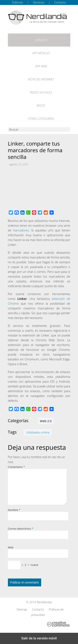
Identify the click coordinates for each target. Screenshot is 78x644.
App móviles (41, 53)
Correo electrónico (21, 529)
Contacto (60, 2)
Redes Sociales (41, 92)
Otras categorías (41, 119)
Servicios (39, 2)
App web (41, 66)
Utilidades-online (38, 432)
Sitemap (22, 609)
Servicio (41, 40)
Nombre (14, 510)
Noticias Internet (41, 79)
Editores (18, 2)
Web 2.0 (46, 421)
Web (11, 547)
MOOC (41, 106)
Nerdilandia (44, 602)
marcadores (21, 230)
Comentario (16, 467)
